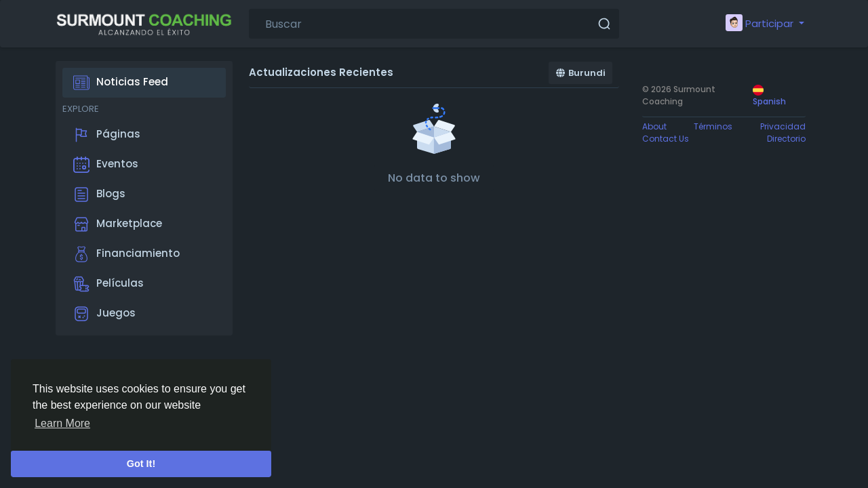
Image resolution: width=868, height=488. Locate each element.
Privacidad (783, 126)
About (654, 126)
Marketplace (118, 224)
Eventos (106, 165)
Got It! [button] (141, 464)
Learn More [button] (62, 423)
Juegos (104, 314)
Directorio (786, 139)
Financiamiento (126, 254)
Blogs (99, 195)
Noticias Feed (121, 83)
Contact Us (666, 139)
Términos (713, 126)
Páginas (107, 135)
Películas (108, 284)
